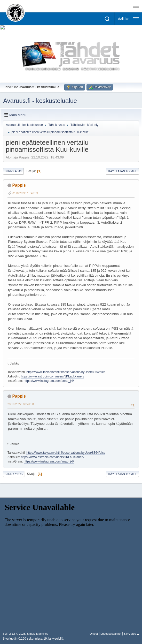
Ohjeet (94, 634)
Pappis (19, 185)
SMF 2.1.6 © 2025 (14, 634)
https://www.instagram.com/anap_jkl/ (49, 381)
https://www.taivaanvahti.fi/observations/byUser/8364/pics (66, 372)
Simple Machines (37, 634)
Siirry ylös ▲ (132, 634)
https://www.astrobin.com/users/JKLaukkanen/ (53, 376)
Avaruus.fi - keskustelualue (40, 101)
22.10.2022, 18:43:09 (25, 193)
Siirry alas (13, 171)
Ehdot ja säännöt (111, 634)
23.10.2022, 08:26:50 (21, 404)
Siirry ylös (14, 474)
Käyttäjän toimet (122, 171)
